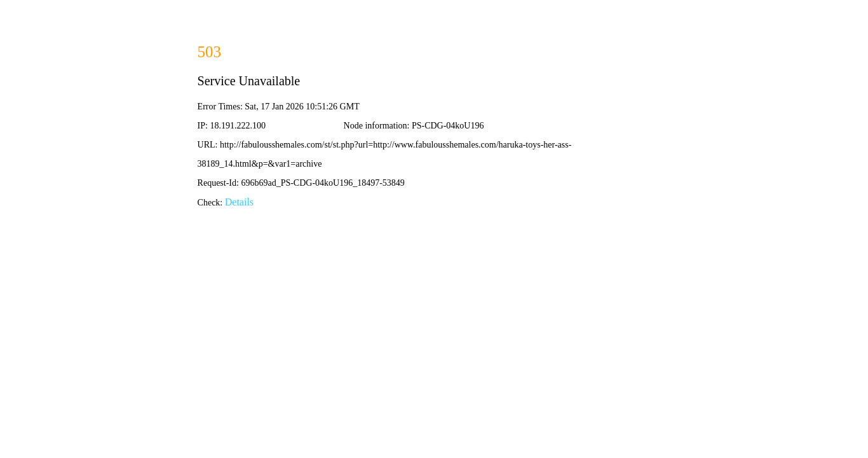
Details (239, 202)
